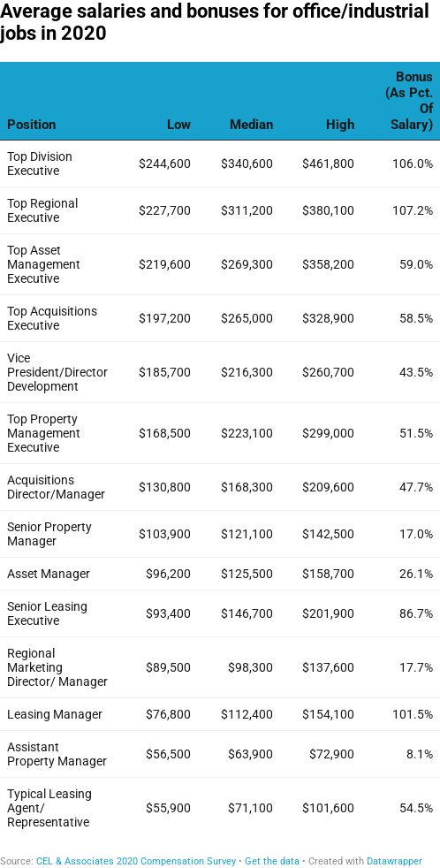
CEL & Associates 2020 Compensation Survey (136, 861)
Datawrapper (394, 861)
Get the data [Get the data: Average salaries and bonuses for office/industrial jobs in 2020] (272, 861)
